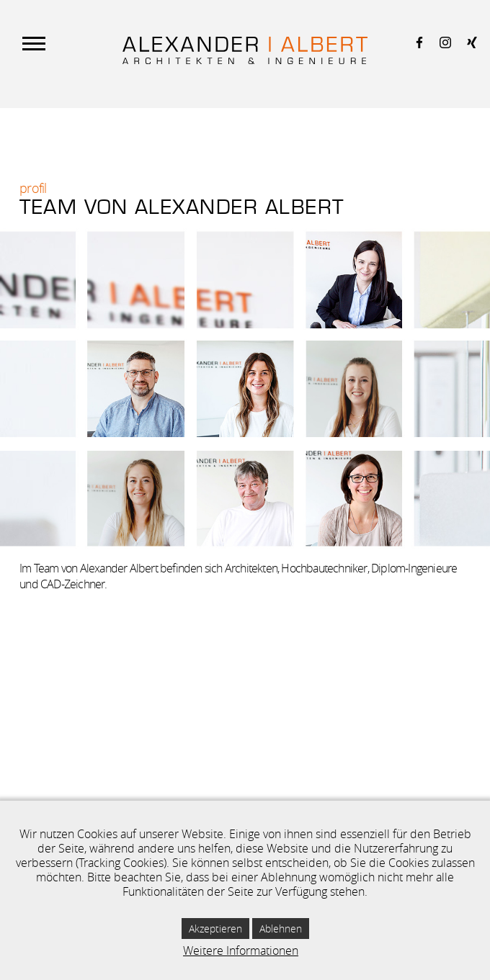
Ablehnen (281, 929)
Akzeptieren (215, 929)
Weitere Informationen (241, 950)
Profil (33, 188)
